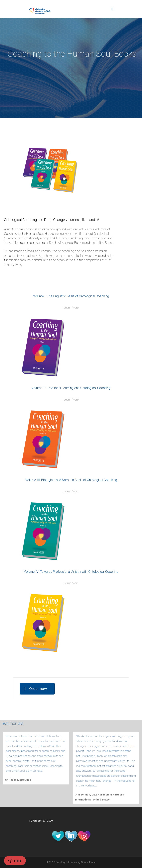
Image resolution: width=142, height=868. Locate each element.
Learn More (71, 308)
